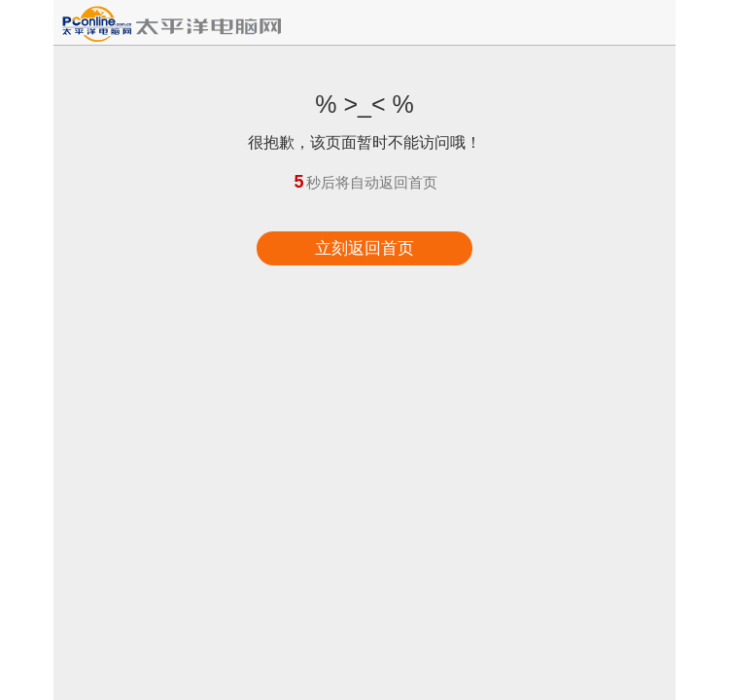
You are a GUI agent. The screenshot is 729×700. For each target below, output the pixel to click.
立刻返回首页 (364, 248)
